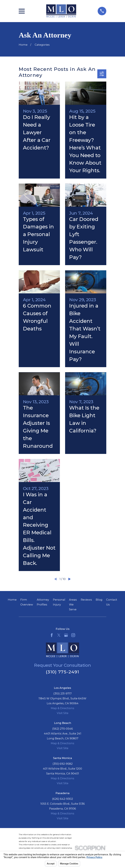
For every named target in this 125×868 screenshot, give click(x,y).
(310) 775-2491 (62, 672)
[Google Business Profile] (66, 635)
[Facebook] (52, 635)
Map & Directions (62, 708)
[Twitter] (59, 635)
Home (12, 600)
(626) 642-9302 (62, 799)
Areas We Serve (73, 604)
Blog (99, 600)
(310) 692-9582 (63, 764)
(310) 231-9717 (62, 694)
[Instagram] (73, 635)
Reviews (86, 600)
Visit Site (63, 713)
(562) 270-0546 (63, 729)
